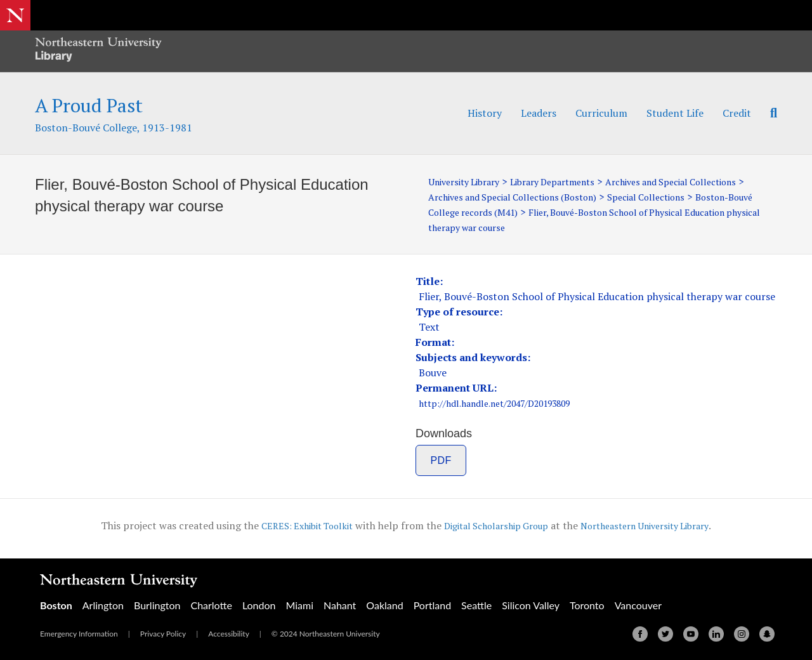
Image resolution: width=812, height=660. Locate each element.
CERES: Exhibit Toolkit (291, 525)
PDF (441, 460)
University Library (469, 181)
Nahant (340, 605)
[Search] (769, 113)
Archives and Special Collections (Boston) (587, 197)
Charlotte (211, 605)
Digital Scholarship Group (493, 525)
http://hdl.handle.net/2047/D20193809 (509, 403)
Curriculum (601, 113)
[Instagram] (742, 634)
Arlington (103, 605)
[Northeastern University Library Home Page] (98, 51)
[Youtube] (691, 634)
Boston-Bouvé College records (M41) (576, 212)
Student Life (675, 113)
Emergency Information (79, 634)
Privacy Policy (163, 634)
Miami (299, 605)
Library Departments (569, 181)
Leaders (539, 113)
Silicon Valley (531, 605)
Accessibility (229, 634)
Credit (737, 113)
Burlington (157, 605)
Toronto (587, 605)
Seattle (476, 605)
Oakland (384, 605)
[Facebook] (640, 634)
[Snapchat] (767, 634)
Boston (56, 605)
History (485, 113)
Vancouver (638, 605)
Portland (432, 605)
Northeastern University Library (658, 525)
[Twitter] (665, 634)
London (259, 605)
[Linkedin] (716, 634)
